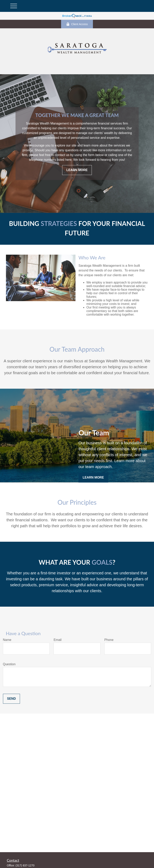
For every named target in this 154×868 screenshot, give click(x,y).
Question (9, 664)
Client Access (77, 24)
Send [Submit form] (11, 699)
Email (58, 640)
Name (7, 640)
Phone (109, 640)
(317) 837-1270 (25, 865)
